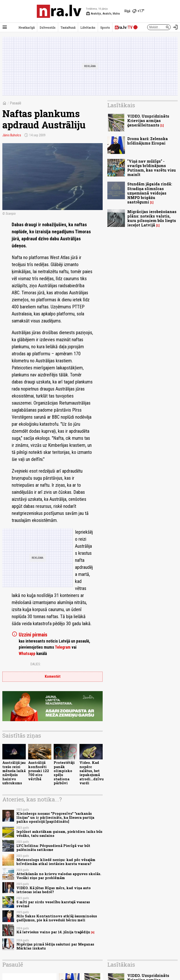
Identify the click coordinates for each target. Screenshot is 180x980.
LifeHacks (88, 27)
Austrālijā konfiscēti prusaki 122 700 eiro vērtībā (39, 771)
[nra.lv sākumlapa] (59, 11)
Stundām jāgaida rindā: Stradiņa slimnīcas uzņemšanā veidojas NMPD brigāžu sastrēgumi (150, 193)
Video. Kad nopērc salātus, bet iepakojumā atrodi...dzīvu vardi (92, 773)
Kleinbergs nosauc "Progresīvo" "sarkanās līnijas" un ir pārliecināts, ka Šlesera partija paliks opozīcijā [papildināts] (55, 818)
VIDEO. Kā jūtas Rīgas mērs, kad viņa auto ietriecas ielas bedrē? (54, 890)
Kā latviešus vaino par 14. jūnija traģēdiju (53, 932)
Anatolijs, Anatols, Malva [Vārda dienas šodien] (103, 14)
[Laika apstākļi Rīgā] (134, 11)
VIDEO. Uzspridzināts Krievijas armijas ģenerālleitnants (148, 121)
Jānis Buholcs (12, 135)
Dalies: (36, 664)
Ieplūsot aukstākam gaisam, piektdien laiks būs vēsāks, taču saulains (59, 834)
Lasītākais (121, 105)
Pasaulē (16, 103)
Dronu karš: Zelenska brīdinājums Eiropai (148, 141)
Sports (105, 27)
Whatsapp (27, 654)
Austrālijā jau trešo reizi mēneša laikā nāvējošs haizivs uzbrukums (14, 773)
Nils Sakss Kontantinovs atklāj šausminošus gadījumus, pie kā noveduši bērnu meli (57, 918)
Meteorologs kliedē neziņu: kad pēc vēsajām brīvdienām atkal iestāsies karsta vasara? (56, 862)
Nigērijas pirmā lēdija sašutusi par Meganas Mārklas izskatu (55, 946)
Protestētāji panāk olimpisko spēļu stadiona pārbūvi (64, 773)
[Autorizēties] (175, 27)
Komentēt (53, 676)
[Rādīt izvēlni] (5, 27)
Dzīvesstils (48, 27)
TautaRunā (68, 27)
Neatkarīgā (27, 27)
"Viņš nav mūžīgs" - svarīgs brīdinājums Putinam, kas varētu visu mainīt (152, 168)
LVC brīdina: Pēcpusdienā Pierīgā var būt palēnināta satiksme (53, 848)
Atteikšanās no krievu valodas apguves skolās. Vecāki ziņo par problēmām (59, 876)
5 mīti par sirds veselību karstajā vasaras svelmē (53, 904)
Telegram (63, 647)
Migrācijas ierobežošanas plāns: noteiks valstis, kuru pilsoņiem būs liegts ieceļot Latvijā (152, 218)
